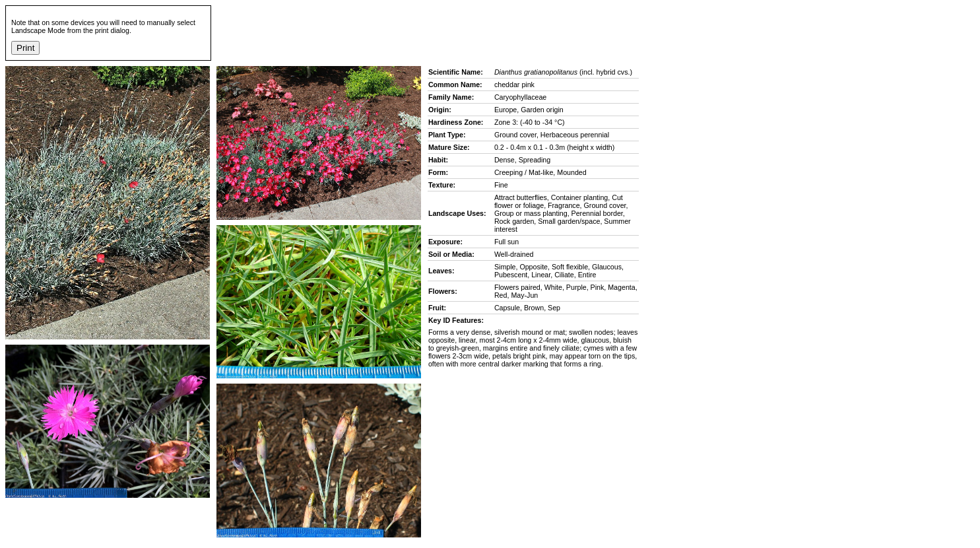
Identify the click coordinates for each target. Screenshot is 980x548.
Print (25, 48)
